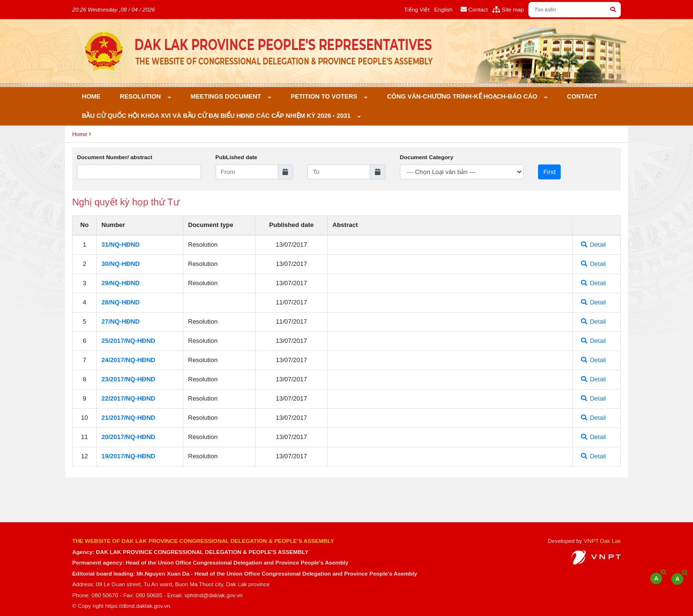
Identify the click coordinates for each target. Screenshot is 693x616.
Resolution (141, 96)
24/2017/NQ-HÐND (128, 360)
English (443, 9)
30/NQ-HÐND (121, 264)
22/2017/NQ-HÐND (128, 398)
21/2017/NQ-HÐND (128, 418)
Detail (593, 245)
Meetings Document (227, 96)
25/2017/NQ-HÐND (128, 341)
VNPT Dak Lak (602, 541)
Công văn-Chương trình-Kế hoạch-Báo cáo (463, 96)
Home (91, 96)
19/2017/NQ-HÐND (128, 456)
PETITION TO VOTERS (325, 96)
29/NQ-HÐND (121, 283)
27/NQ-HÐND (121, 321)
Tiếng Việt (417, 9)
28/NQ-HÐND (121, 302)
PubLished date (237, 157)
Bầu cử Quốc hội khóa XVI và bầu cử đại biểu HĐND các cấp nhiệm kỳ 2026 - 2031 (217, 116)
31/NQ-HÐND (121, 245)
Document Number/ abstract (115, 157)
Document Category (427, 157)
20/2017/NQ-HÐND (128, 437)
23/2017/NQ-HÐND (128, 379)
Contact (582, 96)
